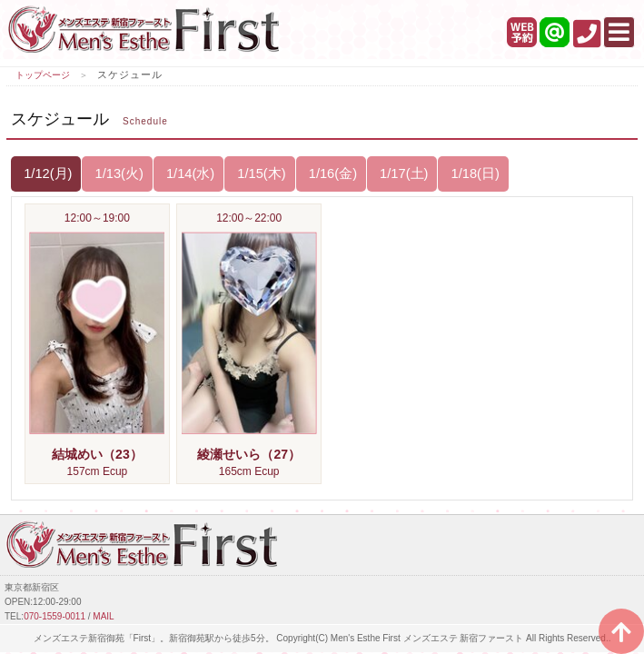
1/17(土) (402, 173)
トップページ (43, 75)
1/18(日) (473, 173)
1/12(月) (46, 173)
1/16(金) (331, 173)
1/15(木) (259, 173)
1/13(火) (117, 173)
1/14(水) (188, 173)
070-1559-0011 (54, 616)
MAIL (103, 616)
